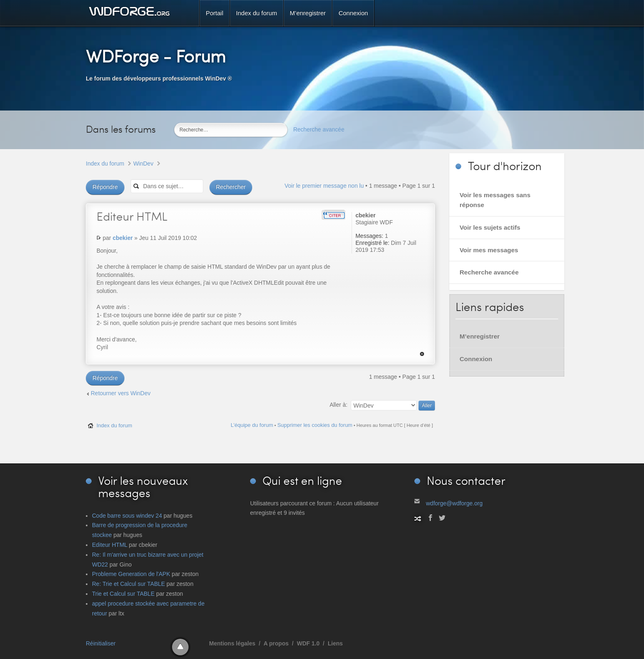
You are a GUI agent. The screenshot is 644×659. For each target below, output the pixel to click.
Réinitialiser (101, 643)
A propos (276, 643)
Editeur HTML (110, 545)
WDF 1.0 (308, 643)
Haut (422, 354)
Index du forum (105, 164)
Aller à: (338, 405)
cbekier (123, 238)
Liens (335, 643)
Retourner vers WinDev (121, 393)
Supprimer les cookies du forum (315, 425)
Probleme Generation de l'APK (131, 574)
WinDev (143, 164)
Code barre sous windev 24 (127, 516)
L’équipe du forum (252, 425)
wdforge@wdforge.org (454, 503)
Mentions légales (232, 643)
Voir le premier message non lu (324, 186)
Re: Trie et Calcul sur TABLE (129, 584)
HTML (132, 216)
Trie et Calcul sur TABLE (123, 594)
